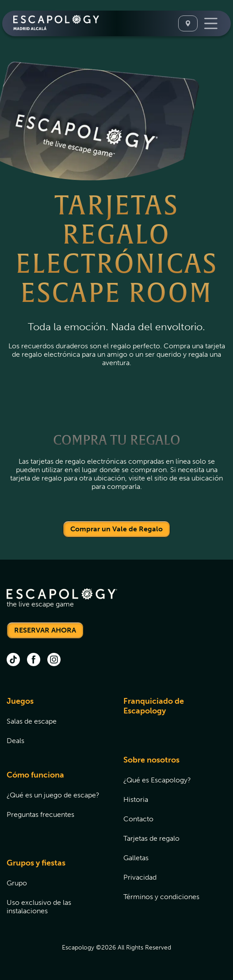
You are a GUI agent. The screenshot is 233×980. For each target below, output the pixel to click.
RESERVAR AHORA (45, 630)
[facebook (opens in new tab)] (34, 660)
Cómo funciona (35, 775)
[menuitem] (54, 726)
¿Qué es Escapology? (157, 780)
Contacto (138, 819)
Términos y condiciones (161, 897)
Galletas (136, 858)
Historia (136, 799)
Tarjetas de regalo (151, 838)
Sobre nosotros (151, 760)
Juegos (20, 701)
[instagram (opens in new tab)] (54, 660)
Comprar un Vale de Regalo (116, 529)
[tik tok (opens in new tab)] (13, 660)
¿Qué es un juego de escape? (53, 795)
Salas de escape (32, 721)
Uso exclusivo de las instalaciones (39, 907)
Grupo (17, 883)
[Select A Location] (188, 23)
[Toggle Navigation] (211, 23)
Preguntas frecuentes (40, 814)
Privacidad (140, 877)
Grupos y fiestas (36, 863)
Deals (15, 741)
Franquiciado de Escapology (154, 706)
